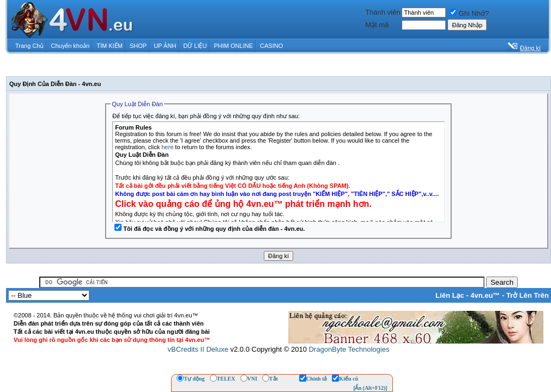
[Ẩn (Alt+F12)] (370, 388)
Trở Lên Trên (528, 295)
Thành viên (383, 12)
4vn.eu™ (485, 295)
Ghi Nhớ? (469, 13)
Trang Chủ (29, 46)
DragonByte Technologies (349, 349)
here (167, 147)
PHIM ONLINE (233, 46)
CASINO (271, 46)
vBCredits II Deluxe (198, 349)
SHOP (138, 46)
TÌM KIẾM (110, 46)
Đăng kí (530, 48)
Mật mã (377, 25)
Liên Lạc (450, 295)
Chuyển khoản (71, 46)
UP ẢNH (165, 46)
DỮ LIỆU (195, 46)
